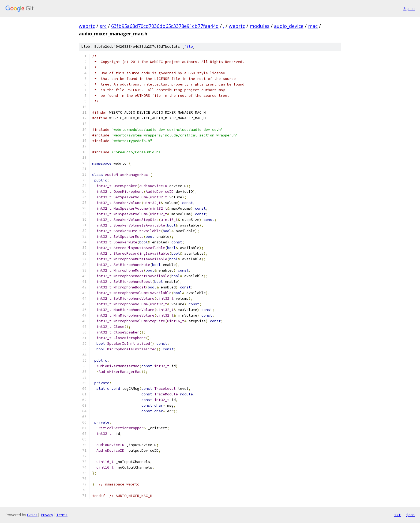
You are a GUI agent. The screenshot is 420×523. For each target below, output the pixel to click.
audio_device (289, 26)
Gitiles (32, 515)
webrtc (87, 26)
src (103, 26)
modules (260, 26)
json (410, 515)
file (189, 47)
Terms (62, 515)
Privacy (47, 515)
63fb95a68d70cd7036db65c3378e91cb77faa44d (165, 26)
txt (397, 515)
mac (313, 26)
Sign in (409, 8)
